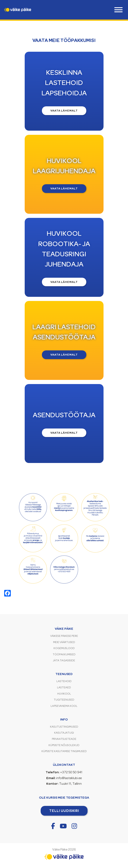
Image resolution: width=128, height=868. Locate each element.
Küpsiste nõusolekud (64, 745)
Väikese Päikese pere (64, 636)
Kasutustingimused (64, 727)
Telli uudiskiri (64, 811)
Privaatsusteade (64, 739)
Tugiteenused (64, 700)
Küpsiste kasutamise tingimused (64, 751)
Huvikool (64, 694)
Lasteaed (64, 687)
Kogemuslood (64, 648)
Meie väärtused (64, 642)
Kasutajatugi (64, 733)
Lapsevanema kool (64, 706)
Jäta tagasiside (64, 660)
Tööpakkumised (64, 654)
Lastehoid (64, 681)
